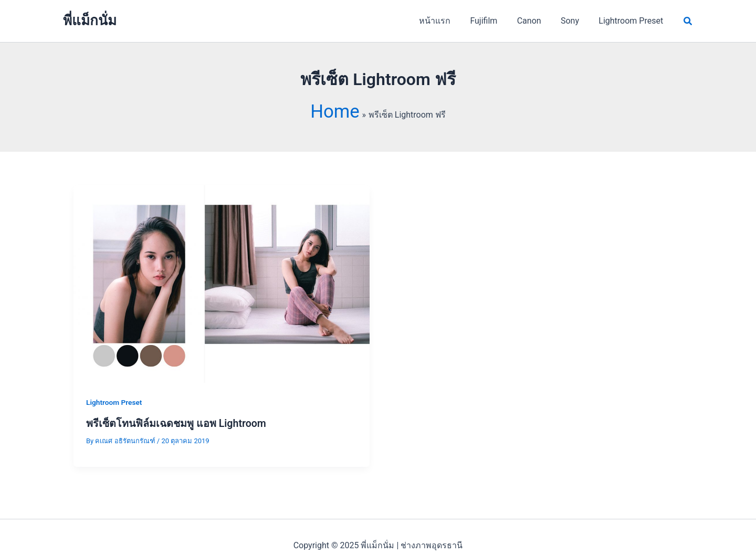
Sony (574, 21)
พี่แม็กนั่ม (90, 20)
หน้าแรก (447, 21)
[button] (688, 21)
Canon (536, 21)
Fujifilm (493, 21)
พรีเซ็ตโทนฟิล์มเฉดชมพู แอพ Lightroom (178, 407)
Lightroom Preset (632, 21)
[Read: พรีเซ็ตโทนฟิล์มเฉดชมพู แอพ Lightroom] (222, 268)
